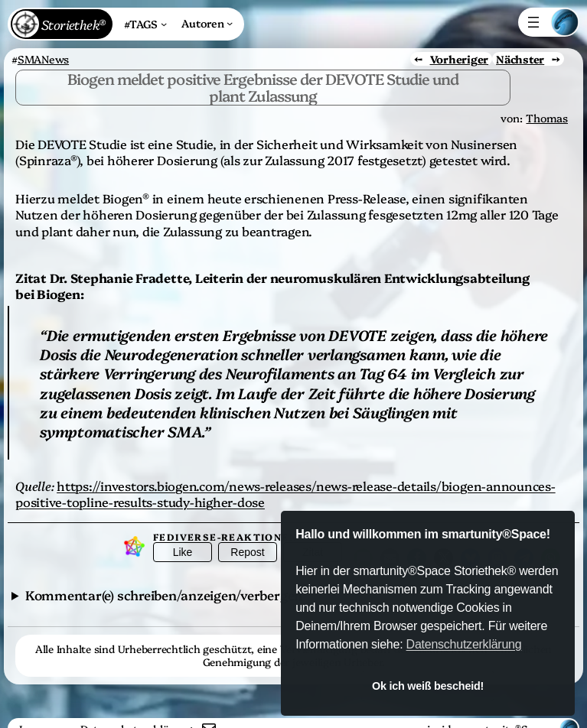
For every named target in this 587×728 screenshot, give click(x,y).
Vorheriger (460, 59)
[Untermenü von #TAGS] (145, 24)
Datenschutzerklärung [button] (464, 644)
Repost (247, 552)
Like (183, 552)
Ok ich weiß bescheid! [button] (428, 686)
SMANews (43, 59)
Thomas (547, 118)
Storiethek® (73, 24)
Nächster (520, 59)
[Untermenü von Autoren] (207, 23)
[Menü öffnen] (533, 22)
